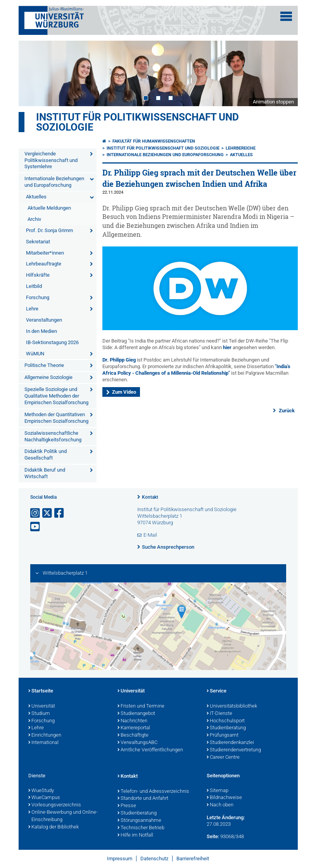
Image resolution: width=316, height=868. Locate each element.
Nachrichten (132, 721)
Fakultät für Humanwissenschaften (154, 141)
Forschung (38, 297)
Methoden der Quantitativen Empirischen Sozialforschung (56, 418)
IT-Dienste (219, 714)
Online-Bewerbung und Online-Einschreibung (63, 816)
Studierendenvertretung (234, 750)
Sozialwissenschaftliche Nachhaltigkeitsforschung (53, 436)
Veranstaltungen (44, 320)
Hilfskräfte (38, 275)
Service (217, 691)
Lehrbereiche (241, 148)
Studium (39, 714)
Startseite (41, 691)
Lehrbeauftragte (44, 264)
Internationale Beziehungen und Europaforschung (54, 182)
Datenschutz (154, 859)
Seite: (213, 836)
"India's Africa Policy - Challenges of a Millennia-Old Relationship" (196, 370)
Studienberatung (226, 728)
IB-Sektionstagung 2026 (52, 342)
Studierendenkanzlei (230, 743)
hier (228, 347)
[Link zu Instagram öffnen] (36, 513)
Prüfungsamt (223, 735)
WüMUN (35, 354)
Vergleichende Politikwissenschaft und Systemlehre (51, 160)
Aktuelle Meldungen (49, 208)
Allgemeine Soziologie (48, 377)
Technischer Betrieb (141, 828)
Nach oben (220, 805)
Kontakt (150, 497)
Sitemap (218, 791)
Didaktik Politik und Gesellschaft (46, 455)
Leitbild (34, 286)
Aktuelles (36, 197)
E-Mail (150, 535)
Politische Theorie (44, 365)
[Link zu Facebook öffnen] (60, 513)
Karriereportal (134, 728)
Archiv (34, 219)
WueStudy (41, 791)
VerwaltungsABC (137, 743)
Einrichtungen (45, 735)
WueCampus (44, 798)
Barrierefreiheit (193, 859)
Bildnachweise (224, 798)
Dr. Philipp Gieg (119, 360)
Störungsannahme (139, 821)
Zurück (286, 411)
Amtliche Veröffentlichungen (150, 750)
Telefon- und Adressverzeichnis (153, 792)
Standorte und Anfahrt (143, 799)
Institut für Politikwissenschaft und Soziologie (137, 122)
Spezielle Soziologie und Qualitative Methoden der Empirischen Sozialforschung (56, 396)
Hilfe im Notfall (135, 835)
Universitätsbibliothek (232, 706)
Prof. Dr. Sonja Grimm (49, 230)
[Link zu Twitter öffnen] (48, 513)
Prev (32, 73)
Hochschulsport (226, 721)
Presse (127, 806)
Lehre (32, 309)
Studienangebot (136, 714)
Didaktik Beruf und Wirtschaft (45, 473)
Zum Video (124, 392)
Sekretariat (38, 242)
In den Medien (41, 331)
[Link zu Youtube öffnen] (36, 527)
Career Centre (223, 758)
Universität (42, 706)
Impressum (120, 859)
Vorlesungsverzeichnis (55, 805)
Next (284, 73)
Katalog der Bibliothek (54, 827)
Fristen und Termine (141, 706)
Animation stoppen (273, 102)
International (43, 743)
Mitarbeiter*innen (45, 253)
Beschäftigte (133, 735)
